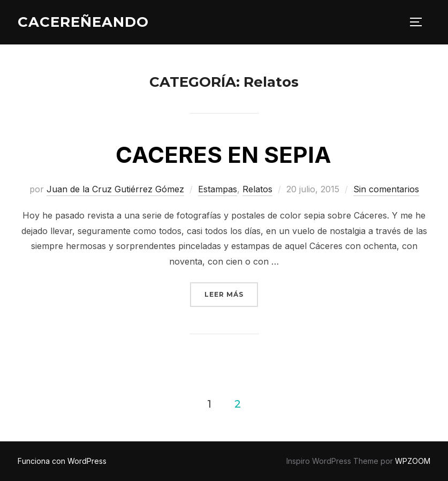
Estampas (218, 189)
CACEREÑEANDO (83, 22)
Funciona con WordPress (62, 461)
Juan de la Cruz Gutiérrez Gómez (115, 189)
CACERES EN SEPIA (223, 155)
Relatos (257, 189)
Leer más (231, 290)
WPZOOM (413, 461)
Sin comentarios (386, 189)
